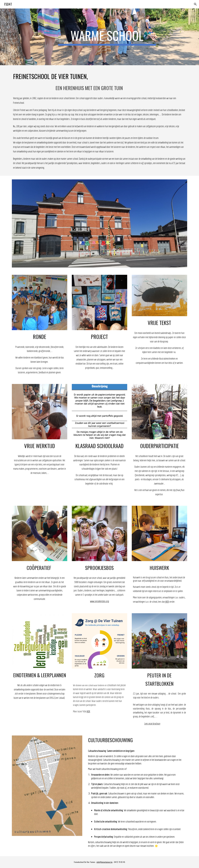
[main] (107, 37)
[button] (195, 4)
